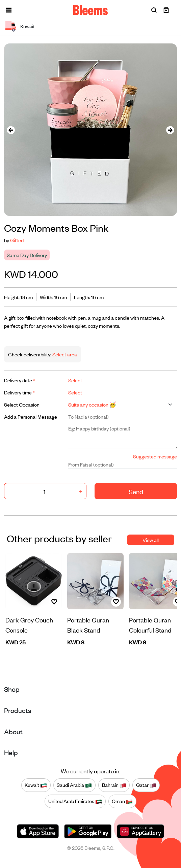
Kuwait (36, 785)
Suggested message (155, 456)
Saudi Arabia (74, 785)
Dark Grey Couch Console (29, 625)
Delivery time (19, 392)
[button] (9, 10)
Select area (64, 354)
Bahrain (114, 785)
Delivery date (20, 380)
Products (18, 710)
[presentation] (11, 130)
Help (11, 752)
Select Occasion (22, 404)
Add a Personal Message (31, 416)
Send (136, 491)
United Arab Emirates (75, 801)
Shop (12, 689)
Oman (122, 801)
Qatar (146, 785)
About (13, 731)
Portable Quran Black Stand (88, 625)
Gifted (17, 240)
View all (151, 540)
